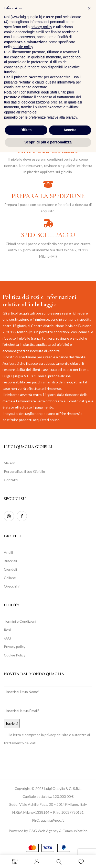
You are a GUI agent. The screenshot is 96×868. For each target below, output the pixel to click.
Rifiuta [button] (26, 845)
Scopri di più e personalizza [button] (48, 857)
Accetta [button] (70, 845)
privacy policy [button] (41, 742)
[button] (87, 14)
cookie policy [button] (23, 762)
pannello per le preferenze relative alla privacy (41, 833)
